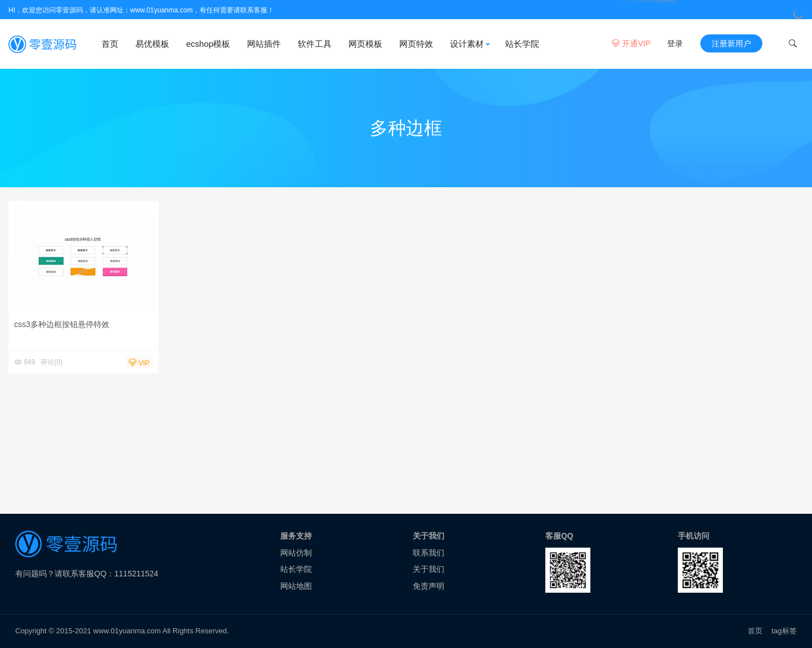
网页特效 (416, 44)
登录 (675, 43)
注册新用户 (731, 43)
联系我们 (429, 553)
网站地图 (296, 586)
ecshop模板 (208, 44)
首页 (110, 44)
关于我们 (429, 569)
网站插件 (264, 44)
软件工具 (315, 44)
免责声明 (429, 586)
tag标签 (784, 631)
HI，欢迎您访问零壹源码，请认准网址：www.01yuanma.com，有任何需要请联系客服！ (141, 10)
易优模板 (152, 44)
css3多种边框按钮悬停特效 (62, 324)
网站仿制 (296, 553)
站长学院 (522, 44)
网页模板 (365, 44)
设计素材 (467, 44)
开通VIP (631, 43)
